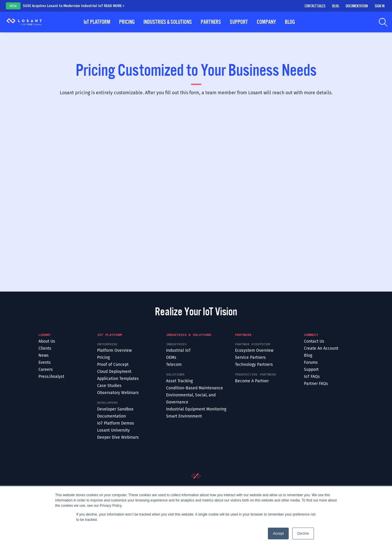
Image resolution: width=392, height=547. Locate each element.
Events (45, 362)
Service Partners (250, 357)
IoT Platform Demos (116, 423)
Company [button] (266, 22)
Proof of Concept (113, 365)
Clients (45, 348)
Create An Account (321, 348)
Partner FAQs (316, 384)
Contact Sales (315, 6)
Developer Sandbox (115, 409)
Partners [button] (211, 22)
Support (311, 370)
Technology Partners (254, 365)
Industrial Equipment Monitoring (196, 409)
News (44, 355)
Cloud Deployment (114, 372)
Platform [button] (97, 22)
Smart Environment (184, 416)
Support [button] (239, 22)
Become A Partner (252, 381)
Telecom (174, 365)
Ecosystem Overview (254, 350)
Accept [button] (278, 533)
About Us (47, 341)
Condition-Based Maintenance (195, 388)
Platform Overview (114, 350)
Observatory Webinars (118, 393)
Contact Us (314, 341)
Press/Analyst (51, 377)
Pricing (127, 22)
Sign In (380, 6)
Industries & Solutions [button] (168, 22)
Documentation (357, 6)
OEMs (171, 357)
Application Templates (118, 379)
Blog (336, 6)
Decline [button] (303, 533)
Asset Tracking (179, 381)
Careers (46, 370)
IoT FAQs (312, 377)
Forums (311, 362)
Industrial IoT (178, 350)
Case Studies (109, 386)
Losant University (113, 430)
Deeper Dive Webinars (118, 437)
